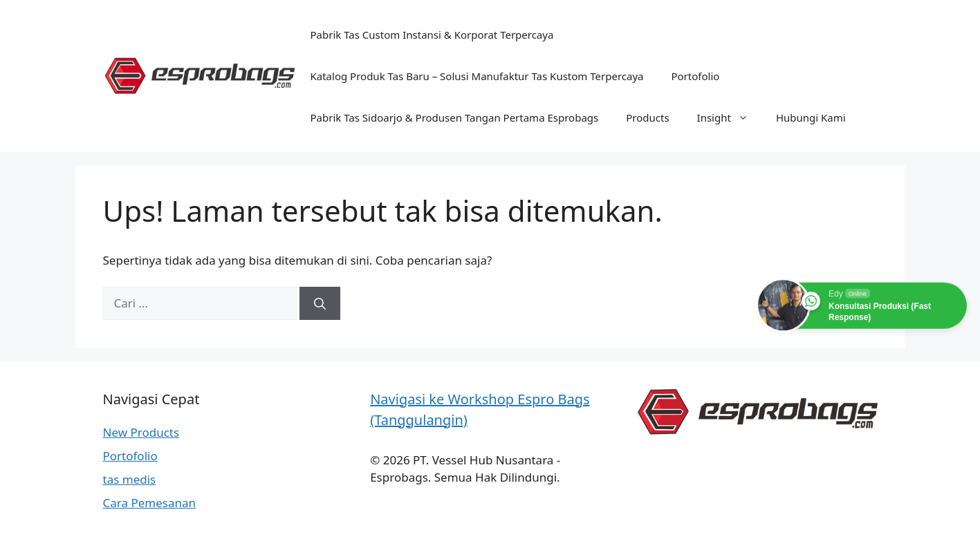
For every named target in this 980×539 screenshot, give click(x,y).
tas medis (130, 479)
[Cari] (320, 303)
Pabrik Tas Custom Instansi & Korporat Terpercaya (432, 35)
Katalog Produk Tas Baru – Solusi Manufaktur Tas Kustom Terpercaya (477, 76)
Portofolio (695, 76)
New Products (141, 432)
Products (647, 117)
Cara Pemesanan (150, 503)
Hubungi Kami (811, 117)
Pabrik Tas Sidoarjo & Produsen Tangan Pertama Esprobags (455, 117)
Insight (730, 117)
